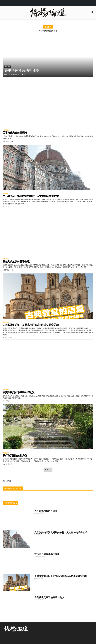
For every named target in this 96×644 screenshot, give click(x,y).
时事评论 (8, 67)
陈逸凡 (7, 74)
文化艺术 (6, 322)
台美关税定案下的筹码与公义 (18, 392)
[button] (92, 13)
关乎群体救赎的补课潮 (48, 31)
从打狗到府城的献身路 (15, 456)
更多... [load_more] (48, 470)
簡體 (9, 481)
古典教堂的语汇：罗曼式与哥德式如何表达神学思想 (31, 325)
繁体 (5, 481)
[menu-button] (5, 13)
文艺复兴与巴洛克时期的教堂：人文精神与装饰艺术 (31, 196)
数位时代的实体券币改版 (16, 261)
